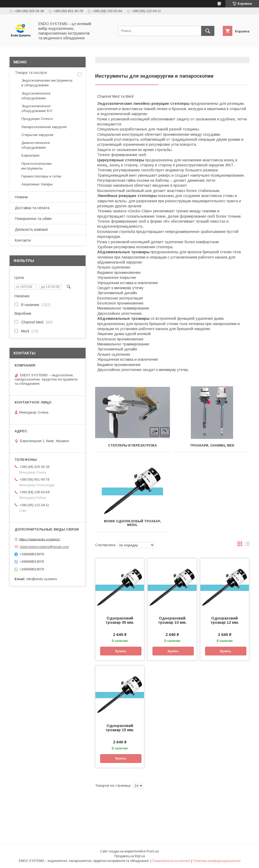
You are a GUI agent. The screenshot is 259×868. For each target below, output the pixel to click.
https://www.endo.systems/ (40, 539)
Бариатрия (30, 155)
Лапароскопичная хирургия (44, 127)
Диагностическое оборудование (36, 145)
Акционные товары (37, 184)
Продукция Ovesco (37, 119)
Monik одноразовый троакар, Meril (133, 523)
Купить (121, 651)
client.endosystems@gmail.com (44, 547)
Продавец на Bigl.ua (129, 856)
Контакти (23, 240)
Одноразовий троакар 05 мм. (120, 620)
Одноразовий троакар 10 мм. (172, 620)
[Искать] (208, 31)
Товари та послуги (31, 73)
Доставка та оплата (32, 208)
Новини (21, 197)
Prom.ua (153, 851)
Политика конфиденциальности (217, 861)
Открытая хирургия (37, 135)
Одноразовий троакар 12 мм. (225, 620)
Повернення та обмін (33, 219)
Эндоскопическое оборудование (36, 96)
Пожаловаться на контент (171, 861)
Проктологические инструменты (36, 166)
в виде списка (247, 545)
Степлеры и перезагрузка (133, 445)
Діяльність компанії (31, 229)
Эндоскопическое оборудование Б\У (37, 108)
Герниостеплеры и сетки (41, 176)
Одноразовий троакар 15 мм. (120, 728)
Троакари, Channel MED (212, 445)
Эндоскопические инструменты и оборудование (47, 83)
